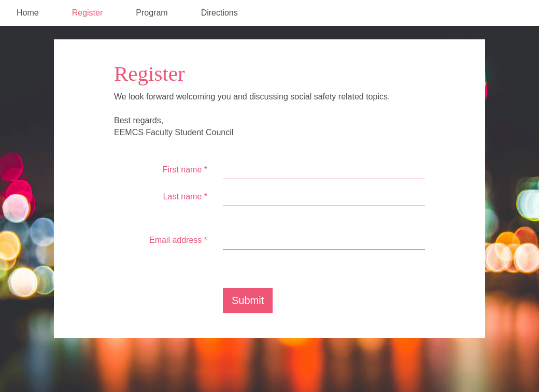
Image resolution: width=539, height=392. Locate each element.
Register (88, 13)
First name (185, 170)
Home (28, 13)
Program (152, 13)
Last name (185, 197)
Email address (178, 240)
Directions (219, 13)
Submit (248, 300)
